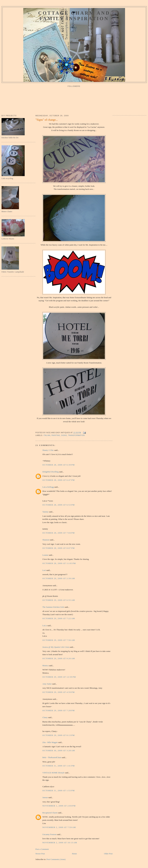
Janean (45, 797)
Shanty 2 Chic (48, 450)
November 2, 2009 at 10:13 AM (60, 843)
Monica (45, 666)
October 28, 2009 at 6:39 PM (59, 465)
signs (64, 435)
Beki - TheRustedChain (52, 757)
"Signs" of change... (47, 120)
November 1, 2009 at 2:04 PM (59, 806)
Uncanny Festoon (49, 834)
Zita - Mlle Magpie (50, 742)
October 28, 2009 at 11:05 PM (59, 563)
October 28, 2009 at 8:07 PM (59, 548)
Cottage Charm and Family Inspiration (74, 16)
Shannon (46, 540)
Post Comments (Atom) (56, 859)
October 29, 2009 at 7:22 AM (59, 618)
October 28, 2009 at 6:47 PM (59, 480)
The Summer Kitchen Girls (53, 607)
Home (74, 854)
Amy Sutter (47, 684)
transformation (76, 435)
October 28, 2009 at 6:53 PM (59, 505)
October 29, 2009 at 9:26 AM (59, 658)
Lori (44, 570)
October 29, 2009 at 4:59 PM (59, 692)
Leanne (45, 555)
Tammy (45, 512)
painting (56, 435)
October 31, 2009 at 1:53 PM (59, 790)
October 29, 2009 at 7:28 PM (59, 710)
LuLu (45, 625)
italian (47, 435)
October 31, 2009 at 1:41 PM (59, 766)
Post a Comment (42, 849)
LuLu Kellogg (48, 487)
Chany (45, 717)
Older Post (108, 854)
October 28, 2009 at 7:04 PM (59, 533)
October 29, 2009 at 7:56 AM (59, 640)
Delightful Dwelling (50, 472)
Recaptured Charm (50, 813)
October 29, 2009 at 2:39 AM (59, 578)
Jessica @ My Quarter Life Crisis (56, 647)
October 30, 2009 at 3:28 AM (59, 750)
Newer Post (40, 854)
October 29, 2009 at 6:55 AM (59, 600)
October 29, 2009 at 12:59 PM (59, 677)
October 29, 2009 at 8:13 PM (59, 735)
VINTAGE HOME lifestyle (53, 773)
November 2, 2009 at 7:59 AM (59, 827)
